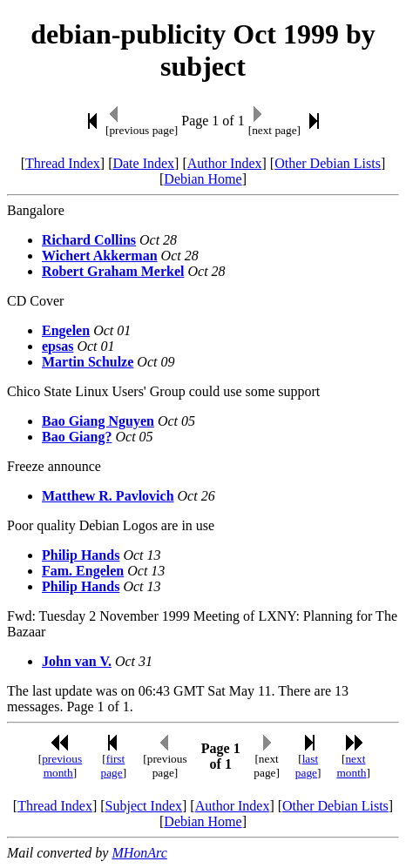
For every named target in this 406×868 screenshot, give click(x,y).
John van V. (77, 661)
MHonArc (139, 853)
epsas (58, 346)
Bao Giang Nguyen (98, 421)
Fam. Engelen (83, 571)
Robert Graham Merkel (113, 271)
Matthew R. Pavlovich (108, 496)
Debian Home (203, 179)
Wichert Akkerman (100, 256)
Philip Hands (81, 555)
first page (112, 766)
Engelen (66, 330)
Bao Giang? (77, 437)
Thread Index (63, 163)
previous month (62, 766)
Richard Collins (89, 240)
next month (351, 766)
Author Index (225, 163)
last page (307, 766)
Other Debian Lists (328, 163)
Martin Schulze (88, 362)
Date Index (143, 163)
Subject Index (144, 806)
